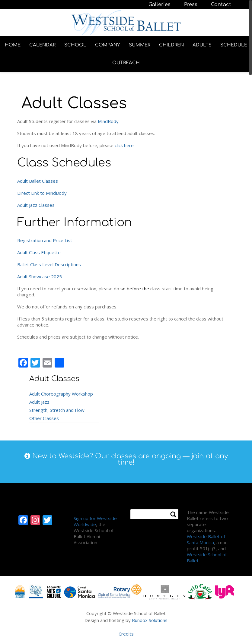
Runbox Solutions (150, 620)
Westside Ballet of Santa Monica (206, 539)
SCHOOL (75, 45)
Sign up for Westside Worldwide (95, 521)
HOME (13, 45)
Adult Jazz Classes (36, 205)
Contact (221, 5)
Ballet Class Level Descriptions (49, 264)
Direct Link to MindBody (42, 193)
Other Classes (44, 418)
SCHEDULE (234, 45)
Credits (126, 634)
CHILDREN (171, 45)
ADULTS (202, 45)
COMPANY (108, 45)
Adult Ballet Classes (38, 181)
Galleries (159, 5)
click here (124, 145)
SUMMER (140, 45)
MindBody (108, 121)
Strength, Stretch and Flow (57, 410)
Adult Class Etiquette (39, 252)
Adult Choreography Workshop (61, 394)
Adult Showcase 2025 (40, 276)
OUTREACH (126, 63)
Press (191, 5)
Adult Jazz (39, 402)
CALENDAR (42, 45)
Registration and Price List (45, 240)
